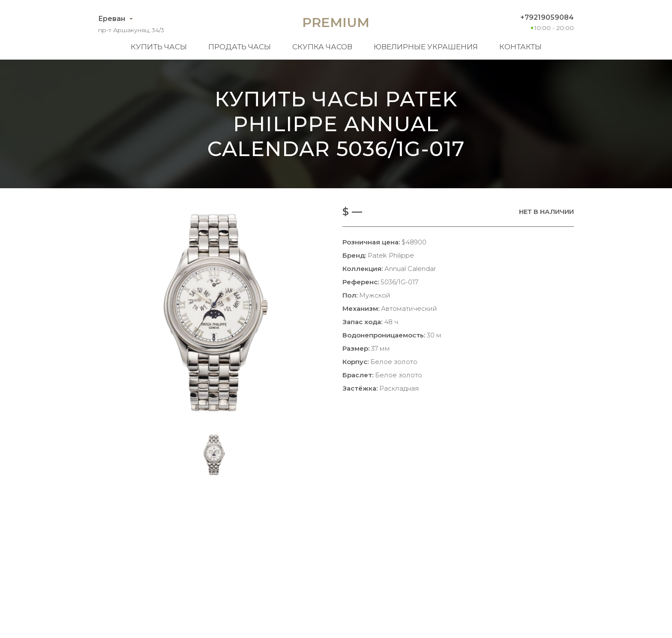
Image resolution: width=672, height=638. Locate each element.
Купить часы (159, 47)
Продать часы (240, 47)
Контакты (520, 47)
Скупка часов (322, 47)
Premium (336, 23)
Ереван (112, 19)
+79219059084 (547, 17)
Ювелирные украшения (426, 47)
